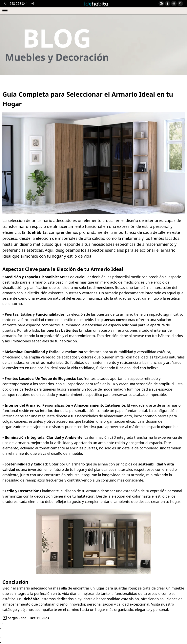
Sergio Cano (17, 618)
